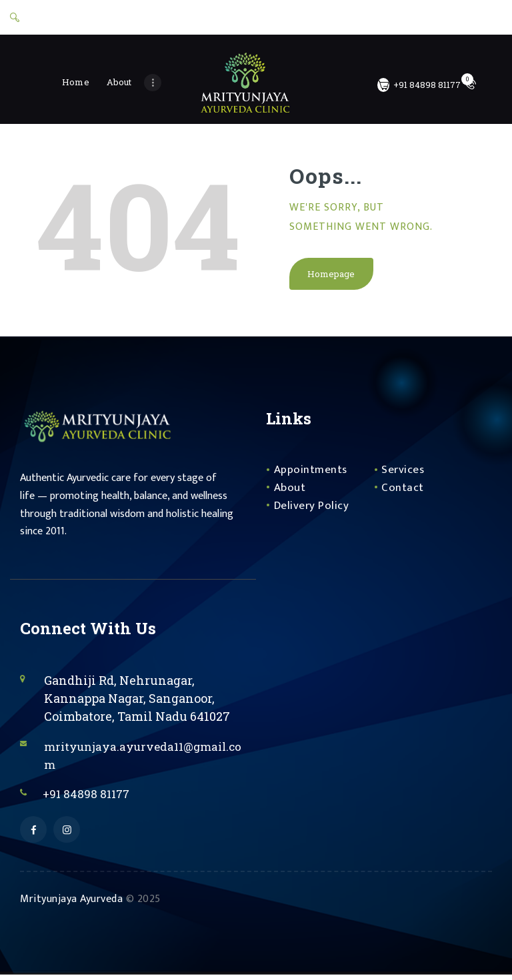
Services (403, 473)
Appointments (312, 473)
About (290, 491)
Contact (403, 491)
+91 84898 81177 (89, 797)
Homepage (332, 276)
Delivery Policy (312, 508)
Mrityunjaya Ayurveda (71, 904)
